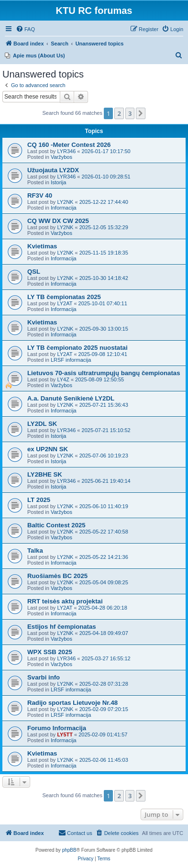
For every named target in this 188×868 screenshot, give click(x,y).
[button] (141, 113)
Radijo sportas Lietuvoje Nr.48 (72, 703)
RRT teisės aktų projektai (65, 601)
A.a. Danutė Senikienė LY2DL (71, 398)
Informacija (64, 208)
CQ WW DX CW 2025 (58, 221)
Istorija (58, 182)
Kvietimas (42, 246)
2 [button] (119, 113)
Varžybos (61, 157)
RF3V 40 (40, 195)
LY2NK (65, 202)
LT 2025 (39, 500)
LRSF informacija (71, 360)
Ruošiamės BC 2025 (57, 576)
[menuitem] (25, 29)
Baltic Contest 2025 (56, 525)
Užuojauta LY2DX (53, 170)
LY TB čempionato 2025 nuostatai (77, 348)
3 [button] (130, 113)
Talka (35, 551)
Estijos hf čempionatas (62, 627)
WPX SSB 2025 (50, 652)
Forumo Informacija (57, 728)
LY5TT (65, 734)
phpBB (69, 850)
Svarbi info (44, 677)
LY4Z (63, 379)
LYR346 (66, 151)
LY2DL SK (42, 424)
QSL (34, 272)
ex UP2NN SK (48, 449)
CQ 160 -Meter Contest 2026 (69, 145)
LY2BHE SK (45, 474)
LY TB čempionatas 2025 (64, 297)
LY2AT (65, 303)
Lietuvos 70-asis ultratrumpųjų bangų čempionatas (104, 373)
